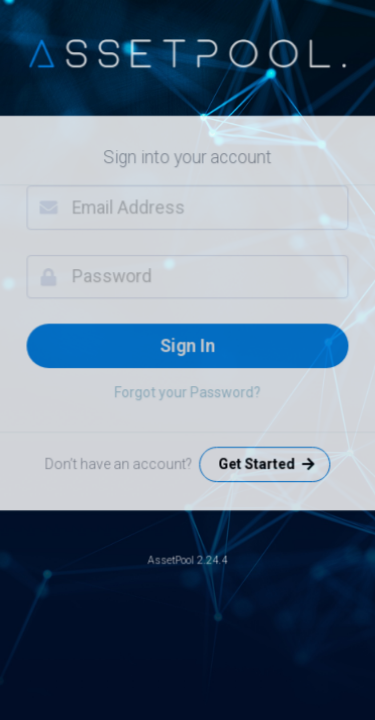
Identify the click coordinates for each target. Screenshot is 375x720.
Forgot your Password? (187, 392)
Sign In (187, 345)
